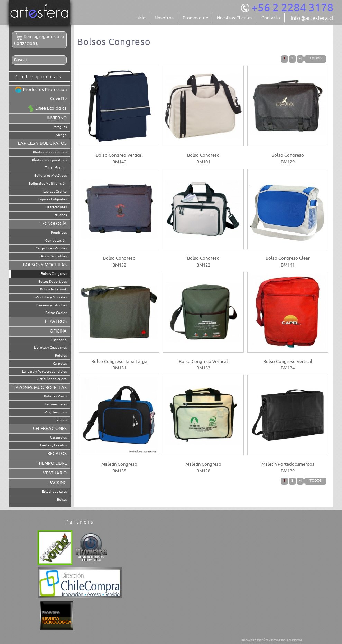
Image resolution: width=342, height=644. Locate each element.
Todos (315, 58)
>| (300, 58)
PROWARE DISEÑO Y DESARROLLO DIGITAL (272, 640)
